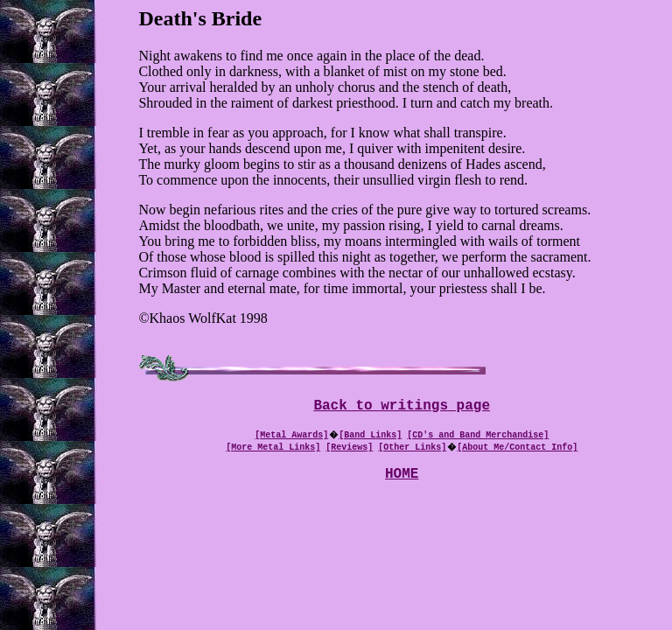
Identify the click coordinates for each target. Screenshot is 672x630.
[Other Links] (412, 450)
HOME (402, 479)
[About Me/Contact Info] (517, 450)
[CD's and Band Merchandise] (478, 437)
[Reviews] (349, 450)
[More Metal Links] (273, 450)
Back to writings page (402, 408)
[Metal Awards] (291, 437)
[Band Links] (370, 437)
